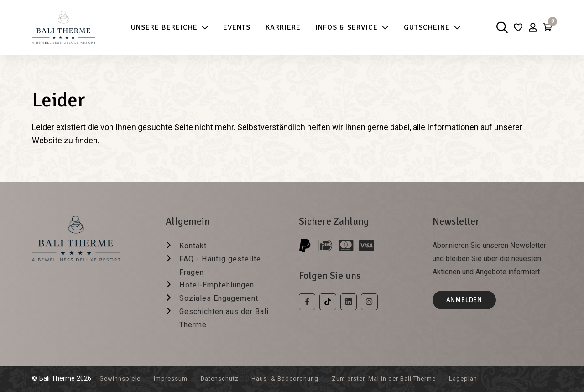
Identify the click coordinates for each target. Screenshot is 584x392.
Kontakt (195, 245)
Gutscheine (429, 28)
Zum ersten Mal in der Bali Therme (408, 379)
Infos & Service (348, 28)
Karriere (279, 27)
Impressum (176, 379)
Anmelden (467, 301)
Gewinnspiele (122, 379)
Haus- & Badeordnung (300, 379)
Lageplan (495, 379)
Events (233, 27)
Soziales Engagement (223, 298)
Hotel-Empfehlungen (221, 285)
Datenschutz (229, 379)
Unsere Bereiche (166, 28)
